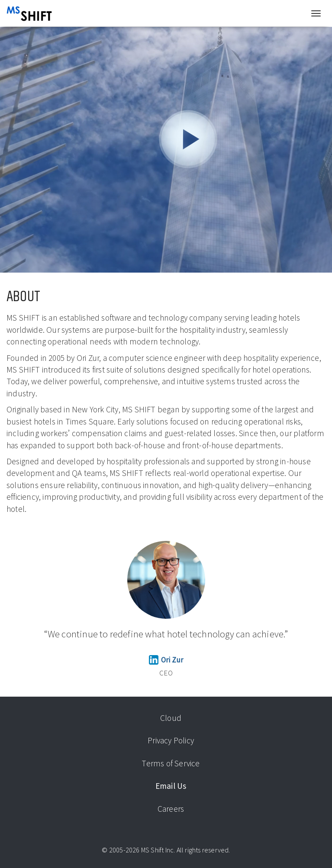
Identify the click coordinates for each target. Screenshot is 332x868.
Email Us (171, 786)
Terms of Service (171, 763)
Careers (171, 809)
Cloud (171, 718)
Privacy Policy (171, 740)
